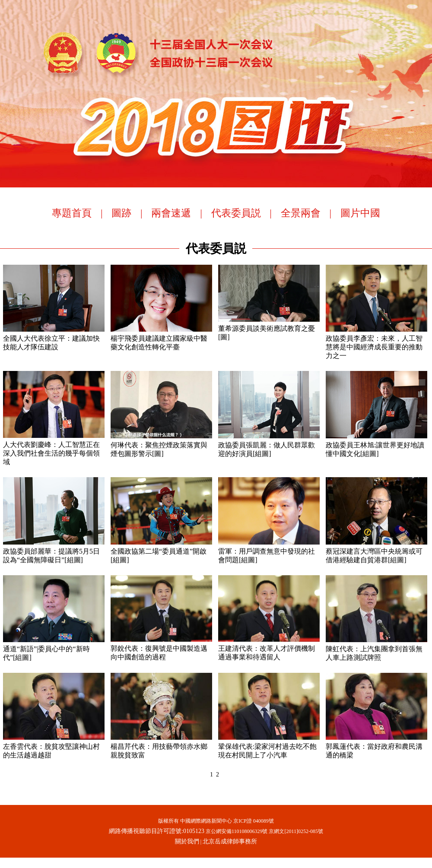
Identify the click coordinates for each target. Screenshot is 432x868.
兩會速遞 (171, 213)
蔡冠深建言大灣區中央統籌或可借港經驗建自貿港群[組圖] (376, 551)
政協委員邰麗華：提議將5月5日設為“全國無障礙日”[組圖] (54, 551)
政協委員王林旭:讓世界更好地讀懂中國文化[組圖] (376, 445)
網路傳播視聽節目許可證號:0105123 (157, 831)
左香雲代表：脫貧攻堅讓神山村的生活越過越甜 (54, 746)
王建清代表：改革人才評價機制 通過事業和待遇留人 (269, 648)
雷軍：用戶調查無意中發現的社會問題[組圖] (269, 551)
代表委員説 (236, 213)
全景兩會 (301, 213)
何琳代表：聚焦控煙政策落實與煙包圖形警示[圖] (161, 445)
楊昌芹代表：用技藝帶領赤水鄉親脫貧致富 (161, 746)
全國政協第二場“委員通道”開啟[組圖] (161, 551)
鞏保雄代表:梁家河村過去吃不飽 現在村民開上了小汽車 (269, 746)
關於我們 (187, 841)
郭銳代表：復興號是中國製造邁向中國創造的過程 (161, 648)
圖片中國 (360, 213)
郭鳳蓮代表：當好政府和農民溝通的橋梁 (376, 746)
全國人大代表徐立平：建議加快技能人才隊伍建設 (54, 338)
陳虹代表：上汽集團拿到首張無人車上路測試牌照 (376, 649)
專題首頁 (72, 213)
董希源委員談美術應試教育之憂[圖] (269, 328)
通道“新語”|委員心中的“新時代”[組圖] (54, 649)
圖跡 (121, 213)
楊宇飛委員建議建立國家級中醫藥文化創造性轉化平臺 (161, 338)
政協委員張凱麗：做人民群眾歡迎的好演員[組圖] (269, 445)
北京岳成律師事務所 (230, 841)
